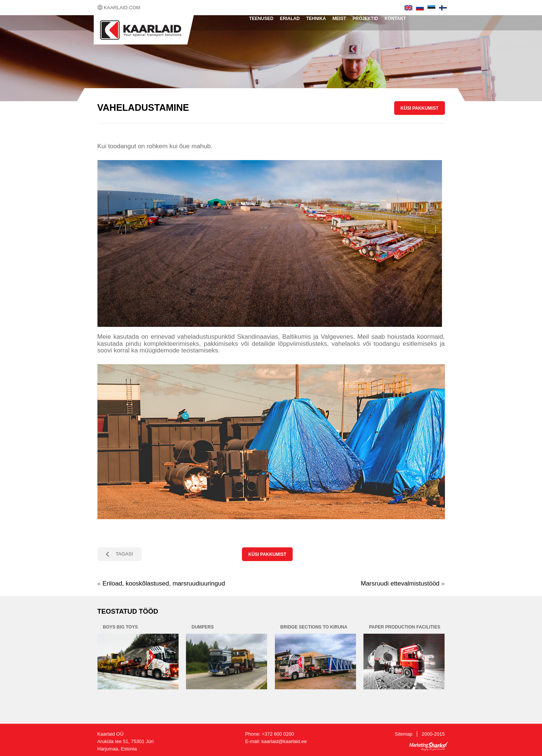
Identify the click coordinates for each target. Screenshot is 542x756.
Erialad (290, 19)
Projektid (365, 19)
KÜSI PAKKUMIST (419, 108)
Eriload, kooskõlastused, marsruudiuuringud (164, 583)
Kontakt (395, 19)
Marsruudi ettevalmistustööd (400, 583)
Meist (339, 19)
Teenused (261, 19)
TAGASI (124, 554)
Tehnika (316, 19)
